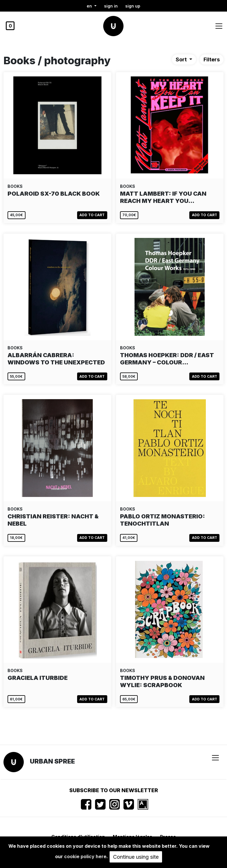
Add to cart (92, 215)
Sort (182, 59)
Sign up (133, 6)
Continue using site (136, 857)
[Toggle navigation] (219, 26)
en (90, 6)
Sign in (111, 6)
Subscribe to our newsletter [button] (114, 790)
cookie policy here (85, 856)
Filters (212, 59)
